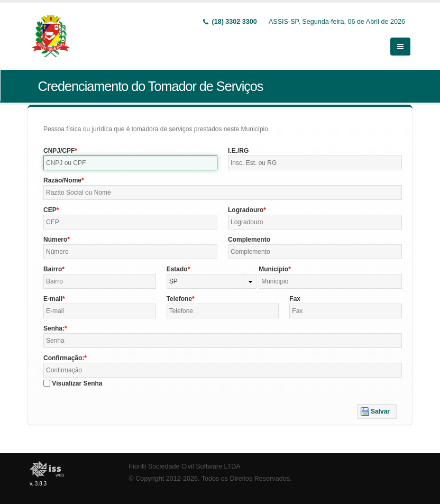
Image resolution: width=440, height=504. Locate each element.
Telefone (179, 299)
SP (173, 281)
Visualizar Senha (77, 383)
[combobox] (212, 281)
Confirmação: (64, 358)
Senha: (54, 328)
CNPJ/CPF (59, 151)
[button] (377, 411)
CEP (50, 210)
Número (55, 240)
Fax (295, 299)
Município (273, 269)
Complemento (249, 240)
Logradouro (246, 210)
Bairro (53, 269)
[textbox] (130, 163)
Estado (177, 269)
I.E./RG (238, 151)
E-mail (53, 299)
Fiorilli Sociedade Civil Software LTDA (185, 466)
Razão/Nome (62, 180)
